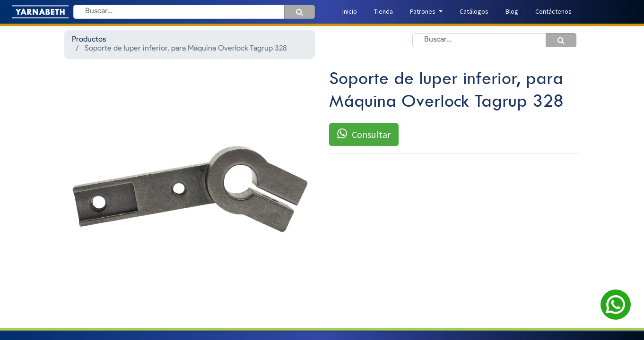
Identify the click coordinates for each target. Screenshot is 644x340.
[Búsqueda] (300, 12)
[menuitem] (350, 12)
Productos (89, 40)
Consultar (364, 134)
